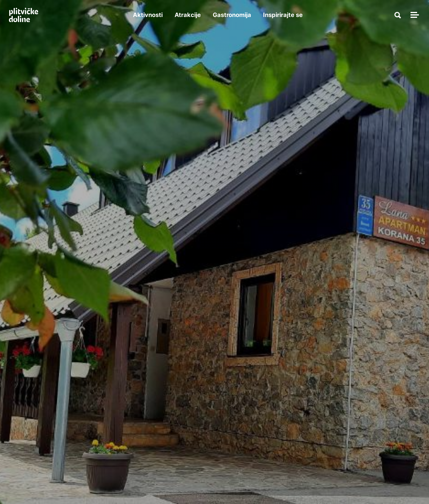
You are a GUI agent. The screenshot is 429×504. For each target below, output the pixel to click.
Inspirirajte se (283, 15)
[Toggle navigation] (414, 15)
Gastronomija (232, 15)
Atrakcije (188, 15)
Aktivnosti (148, 15)
